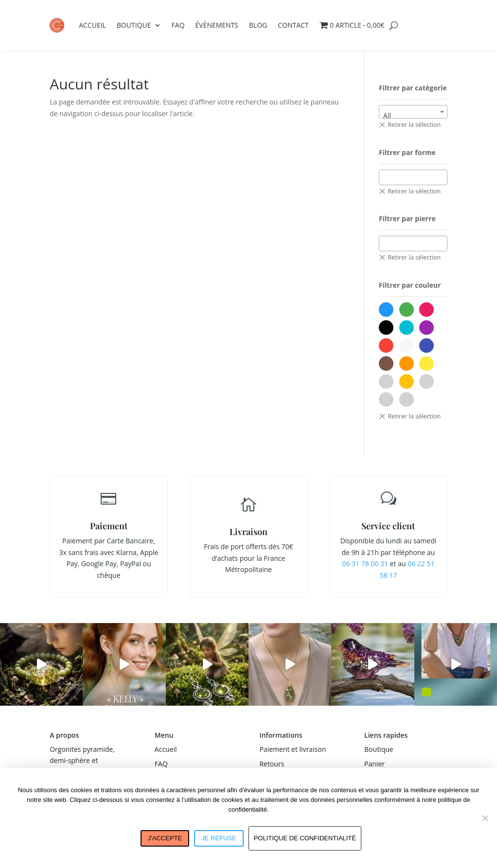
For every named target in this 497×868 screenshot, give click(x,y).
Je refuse (219, 838)
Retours (272, 764)
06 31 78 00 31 (365, 564)
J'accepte (165, 838)
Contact (293, 25)
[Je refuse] (485, 818)
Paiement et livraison (293, 749)
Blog (258, 25)
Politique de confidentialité (305, 838)
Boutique (134, 25)
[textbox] (385, 177)
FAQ (178, 25)
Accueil (92, 25)
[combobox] (413, 112)
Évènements (217, 25)
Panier (374, 764)
